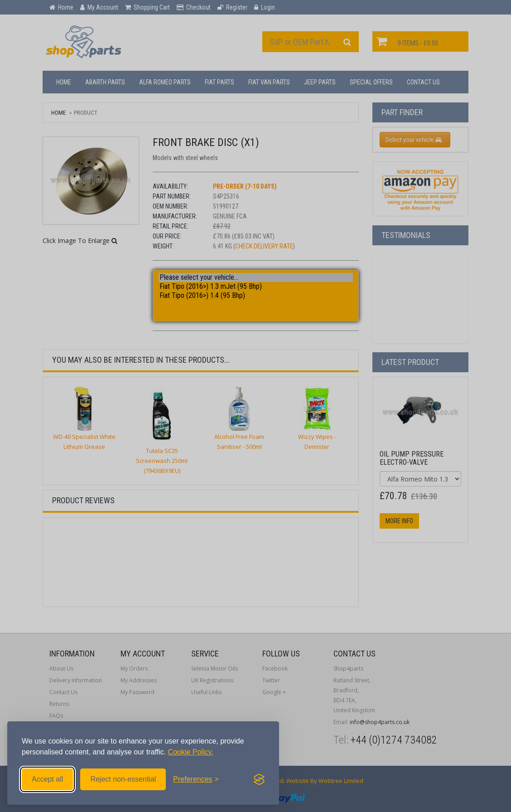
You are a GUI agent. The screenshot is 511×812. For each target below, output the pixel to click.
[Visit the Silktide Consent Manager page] (259, 779)
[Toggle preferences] (196, 779)
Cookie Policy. (191, 752)
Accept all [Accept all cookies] (47, 779)
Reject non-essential (123, 779)
